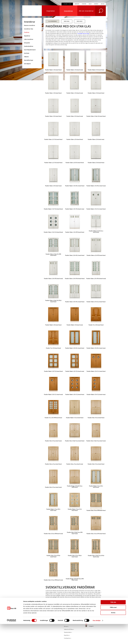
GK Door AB (32, 11)
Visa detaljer (97, 640)
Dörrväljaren (27, 64)
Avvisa (113, 633)
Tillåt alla (113, 622)
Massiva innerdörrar (30, 25)
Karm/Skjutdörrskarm (30, 50)
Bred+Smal (67, 21)
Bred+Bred (80, 21)
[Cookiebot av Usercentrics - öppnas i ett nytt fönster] (12, 641)
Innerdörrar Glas (29, 29)
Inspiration (51, 11)
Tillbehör (26, 57)
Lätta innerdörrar (29, 39)
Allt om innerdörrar (86, 11)
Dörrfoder (27, 53)
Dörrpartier (27, 43)
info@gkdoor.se (51, 618)
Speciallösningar (29, 60)
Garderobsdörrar (29, 46)
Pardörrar (27, 32)
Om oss (103, 4)
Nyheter (84, 4)
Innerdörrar (68, 11)
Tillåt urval (113, 627)
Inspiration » (67, 618)
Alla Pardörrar (52, 21)
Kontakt (96, 4)
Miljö (90, 4)
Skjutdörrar (27, 36)
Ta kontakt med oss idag (83, 34)
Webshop (77, 4)
